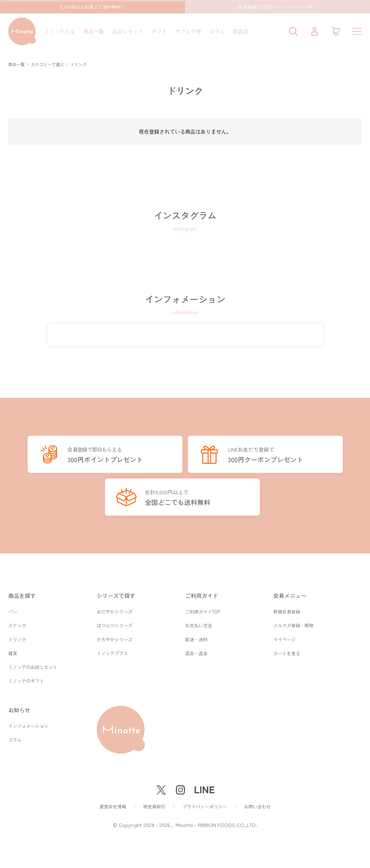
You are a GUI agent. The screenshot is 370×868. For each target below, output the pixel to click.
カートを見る (287, 652)
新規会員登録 (287, 608)
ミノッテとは (60, 31)
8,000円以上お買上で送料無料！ (93, 7)
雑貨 (13, 652)
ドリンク (17, 637)
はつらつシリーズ (115, 623)
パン (13, 608)
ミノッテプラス (112, 652)
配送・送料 (196, 637)
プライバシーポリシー (205, 807)
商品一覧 (94, 31)
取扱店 (241, 31)
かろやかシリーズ (115, 637)
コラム (217, 31)
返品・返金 (196, 652)
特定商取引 (154, 807)
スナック (17, 623)
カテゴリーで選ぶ (47, 64)
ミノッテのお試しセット (33, 666)
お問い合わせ (257, 807)
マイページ (284, 637)
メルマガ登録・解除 (293, 623)
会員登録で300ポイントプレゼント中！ (277, 7)
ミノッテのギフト (26, 681)
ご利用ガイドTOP (203, 608)
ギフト (159, 31)
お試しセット (128, 31)
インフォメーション (28, 726)
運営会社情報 (113, 807)
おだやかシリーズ (115, 608)
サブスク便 (188, 31)
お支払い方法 (199, 623)
